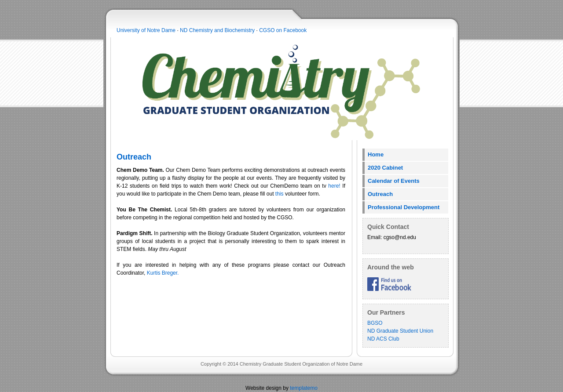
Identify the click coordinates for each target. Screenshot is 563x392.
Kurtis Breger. (163, 273)
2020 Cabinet (385, 168)
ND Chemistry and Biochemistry (217, 30)
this (280, 194)
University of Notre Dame (146, 30)
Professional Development (404, 207)
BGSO (375, 323)
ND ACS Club (383, 339)
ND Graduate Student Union (400, 331)
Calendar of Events (394, 181)
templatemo (304, 388)
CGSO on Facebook (283, 30)
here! (334, 186)
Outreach (380, 194)
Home (376, 154)
